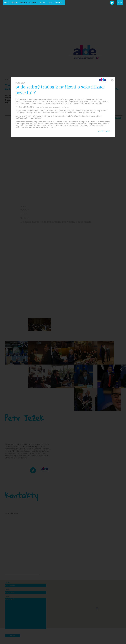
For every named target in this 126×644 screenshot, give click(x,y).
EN (121, 2)
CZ (118, 2)
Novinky (15, 2)
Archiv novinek (104, 131)
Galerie (42, 2)
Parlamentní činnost (28, 2)
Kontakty (58, 2)
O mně (50, 2)
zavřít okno (112, 80)
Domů (7, 2)
